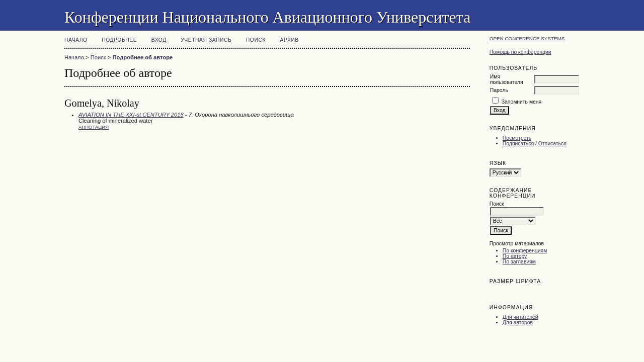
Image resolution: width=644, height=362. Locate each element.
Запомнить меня (522, 102)
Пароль (499, 90)
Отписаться (552, 144)
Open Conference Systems (527, 38)
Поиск (256, 40)
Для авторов (518, 323)
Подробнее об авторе (143, 57)
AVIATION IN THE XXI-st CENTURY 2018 (131, 115)
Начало (76, 40)
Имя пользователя (507, 79)
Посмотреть (517, 138)
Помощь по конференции (520, 52)
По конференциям (525, 251)
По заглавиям (519, 262)
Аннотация (94, 127)
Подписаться (518, 144)
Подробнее (119, 40)
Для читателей (520, 317)
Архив (290, 40)
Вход (159, 40)
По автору (515, 256)
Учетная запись (206, 40)
